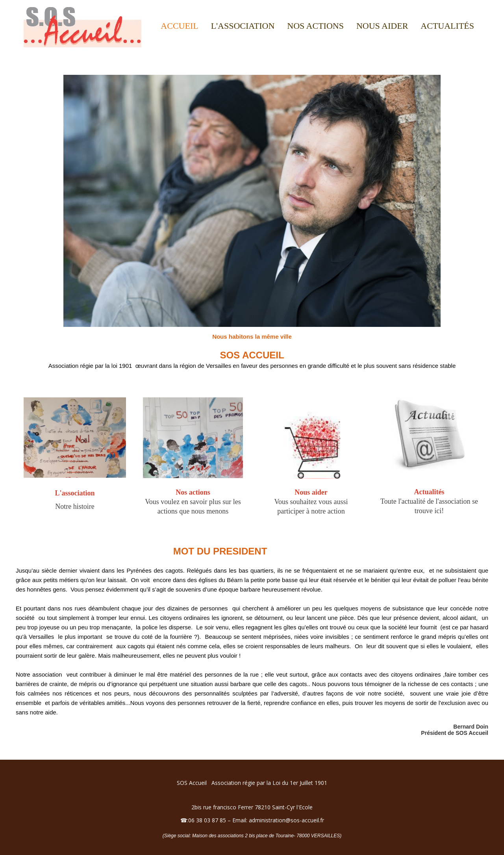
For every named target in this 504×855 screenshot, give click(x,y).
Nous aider (382, 26)
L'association (243, 26)
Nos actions (315, 26)
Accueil (179, 26)
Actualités (447, 26)
